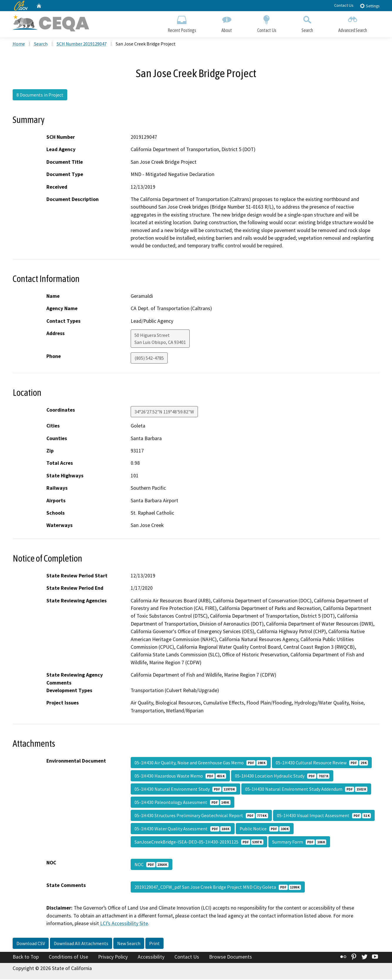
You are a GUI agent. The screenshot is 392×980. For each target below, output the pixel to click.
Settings (370, 6)
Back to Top (26, 957)
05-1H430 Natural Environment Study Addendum (306, 790)
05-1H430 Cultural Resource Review (322, 763)
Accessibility (151, 957)
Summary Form (299, 843)
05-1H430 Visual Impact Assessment (324, 816)
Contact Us (344, 5)
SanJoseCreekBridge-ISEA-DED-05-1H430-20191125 (199, 843)
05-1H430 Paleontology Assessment (182, 803)
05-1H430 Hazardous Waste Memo (180, 777)
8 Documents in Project (40, 95)
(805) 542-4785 (149, 359)
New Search (129, 944)
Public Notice (265, 829)
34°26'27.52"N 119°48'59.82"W (164, 412)
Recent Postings (182, 23)
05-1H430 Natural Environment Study (185, 790)
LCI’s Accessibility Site (124, 924)
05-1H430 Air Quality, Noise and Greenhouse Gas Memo (201, 763)
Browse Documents (231, 957)
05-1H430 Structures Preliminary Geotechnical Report (201, 816)
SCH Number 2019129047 (82, 44)
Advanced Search (353, 23)
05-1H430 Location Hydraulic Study (282, 777)
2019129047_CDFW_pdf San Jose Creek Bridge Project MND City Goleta (218, 888)
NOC (152, 865)
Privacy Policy (113, 957)
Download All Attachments (81, 944)
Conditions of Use (68, 957)
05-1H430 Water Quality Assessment (183, 829)
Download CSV (31, 944)
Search (307, 23)
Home (19, 44)
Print (154, 944)
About (227, 23)
